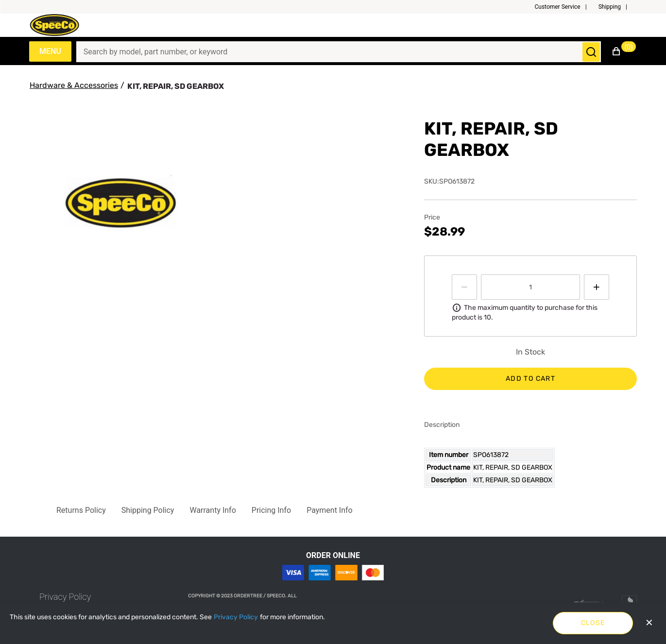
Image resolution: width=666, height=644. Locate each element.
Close (593, 623)
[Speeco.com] (58, 25)
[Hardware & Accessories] (74, 85)
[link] (65, 597)
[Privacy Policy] (236, 617)
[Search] (333, 52)
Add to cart (530, 379)
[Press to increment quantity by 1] (597, 287)
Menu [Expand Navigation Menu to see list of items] (50, 51)
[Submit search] (591, 52)
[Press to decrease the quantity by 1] (464, 287)
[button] (564, 7)
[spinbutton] (530, 287)
